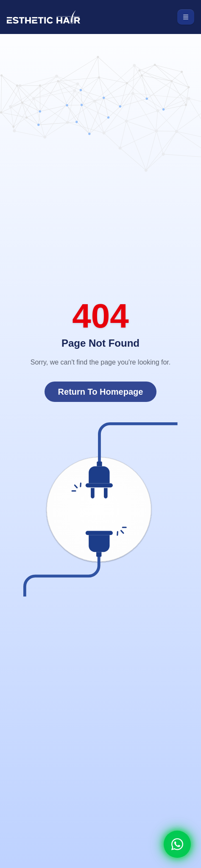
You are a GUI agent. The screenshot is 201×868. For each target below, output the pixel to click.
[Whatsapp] (177, 844)
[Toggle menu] (186, 17)
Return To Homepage (101, 392)
